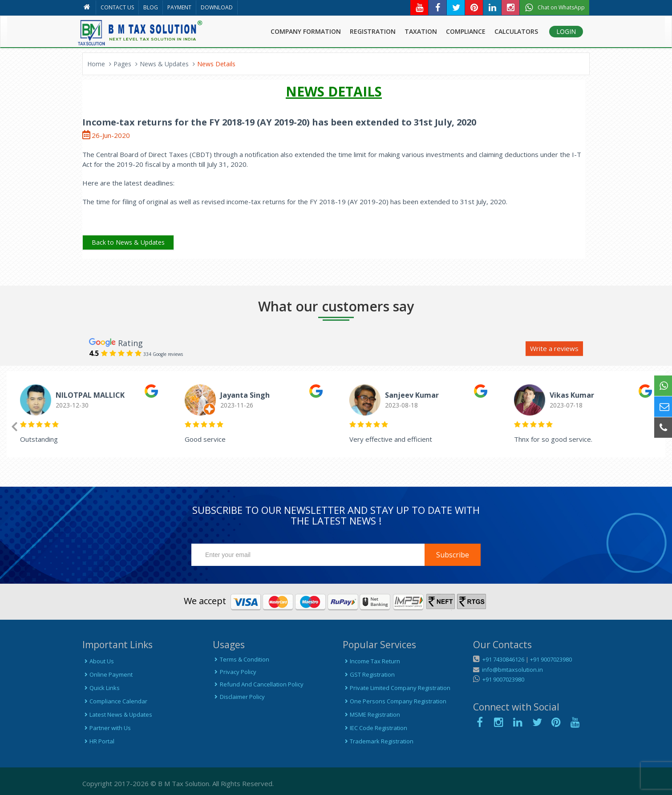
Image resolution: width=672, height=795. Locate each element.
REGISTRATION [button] (373, 31)
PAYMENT (179, 7)
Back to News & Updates (128, 242)
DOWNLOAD (217, 7)
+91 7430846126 (503, 659)
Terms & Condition (241, 659)
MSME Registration (371, 714)
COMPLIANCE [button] (466, 31)
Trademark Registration (378, 741)
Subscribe (453, 555)
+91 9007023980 (551, 659)
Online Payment (107, 674)
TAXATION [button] (421, 31)
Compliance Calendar (115, 701)
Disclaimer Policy (239, 697)
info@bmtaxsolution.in (511, 670)
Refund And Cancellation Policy (258, 684)
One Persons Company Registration (395, 701)
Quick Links (101, 688)
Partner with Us (107, 728)
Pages (122, 64)
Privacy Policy (235, 672)
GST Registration (369, 674)
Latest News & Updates (117, 714)
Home (96, 64)
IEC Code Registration (375, 728)
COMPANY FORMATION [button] (306, 31)
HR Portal (98, 741)
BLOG (151, 7)
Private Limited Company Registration (397, 688)
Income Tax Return (371, 661)
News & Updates (164, 64)
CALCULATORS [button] (516, 31)
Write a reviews (554, 348)
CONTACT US (117, 7)
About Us (98, 661)
